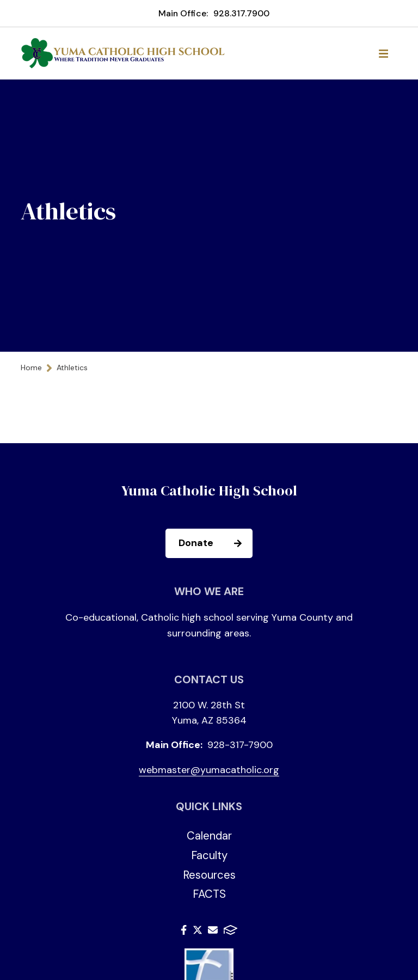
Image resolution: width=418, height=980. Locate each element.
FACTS (209, 894)
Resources (209, 875)
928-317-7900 (240, 745)
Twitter (198, 930)
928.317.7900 (241, 13)
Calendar (209, 836)
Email (213, 930)
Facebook (184, 930)
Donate (215, 543)
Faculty (209, 855)
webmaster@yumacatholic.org (209, 770)
